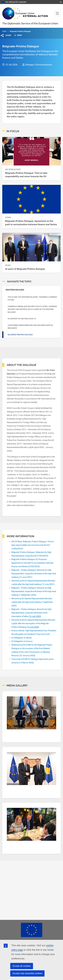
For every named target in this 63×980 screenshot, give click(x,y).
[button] (6, 35)
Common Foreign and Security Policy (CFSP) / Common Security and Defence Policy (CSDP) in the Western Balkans (32, 309)
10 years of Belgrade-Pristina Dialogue (25, 269)
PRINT (17, 35)
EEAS (4, 31)
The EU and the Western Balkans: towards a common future (32, 298)
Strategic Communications (39, 65)
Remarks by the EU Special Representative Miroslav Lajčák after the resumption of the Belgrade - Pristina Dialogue (33, 623)
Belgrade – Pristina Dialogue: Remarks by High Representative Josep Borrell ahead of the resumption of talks (31, 613)
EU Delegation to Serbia (21, 638)
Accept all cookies (22, 966)
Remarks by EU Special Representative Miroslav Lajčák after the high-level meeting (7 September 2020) (32, 602)
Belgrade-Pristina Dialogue (20, 335)
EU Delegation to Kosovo (22, 641)
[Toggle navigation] (57, 13)
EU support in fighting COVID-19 (22, 319)
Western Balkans (15, 290)
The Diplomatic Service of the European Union (30, 23)
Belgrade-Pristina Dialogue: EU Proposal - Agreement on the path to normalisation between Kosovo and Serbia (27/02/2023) (32, 563)
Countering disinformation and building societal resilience (31, 327)
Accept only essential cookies (27, 973)
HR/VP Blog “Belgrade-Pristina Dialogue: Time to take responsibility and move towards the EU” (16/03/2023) (33, 545)
